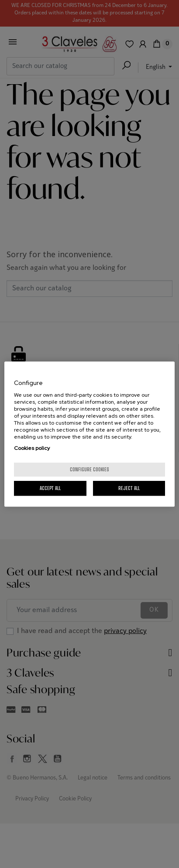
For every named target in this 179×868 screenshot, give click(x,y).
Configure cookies (89, 469)
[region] (89, 434)
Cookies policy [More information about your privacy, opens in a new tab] (32, 448)
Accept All (50, 488)
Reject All (129, 488)
